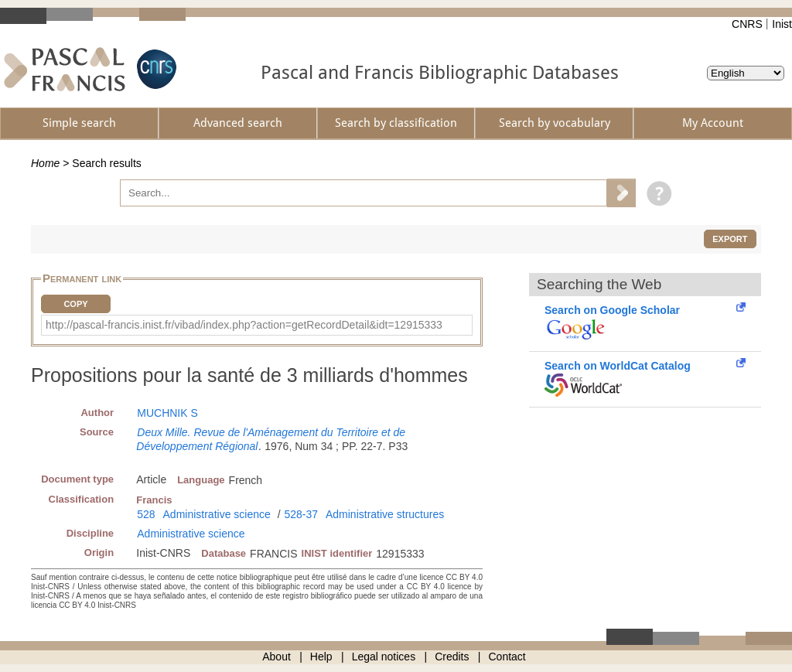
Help (321, 657)
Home (45, 163)
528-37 (301, 514)
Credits (452, 657)
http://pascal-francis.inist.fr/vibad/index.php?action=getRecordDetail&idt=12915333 (244, 325)
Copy (75, 304)
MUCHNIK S (167, 413)
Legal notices (384, 657)
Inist (782, 24)
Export (730, 239)
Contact (507, 657)
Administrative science (217, 514)
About (277, 657)
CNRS (747, 24)
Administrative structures (385, 514)
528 (146, 514)
